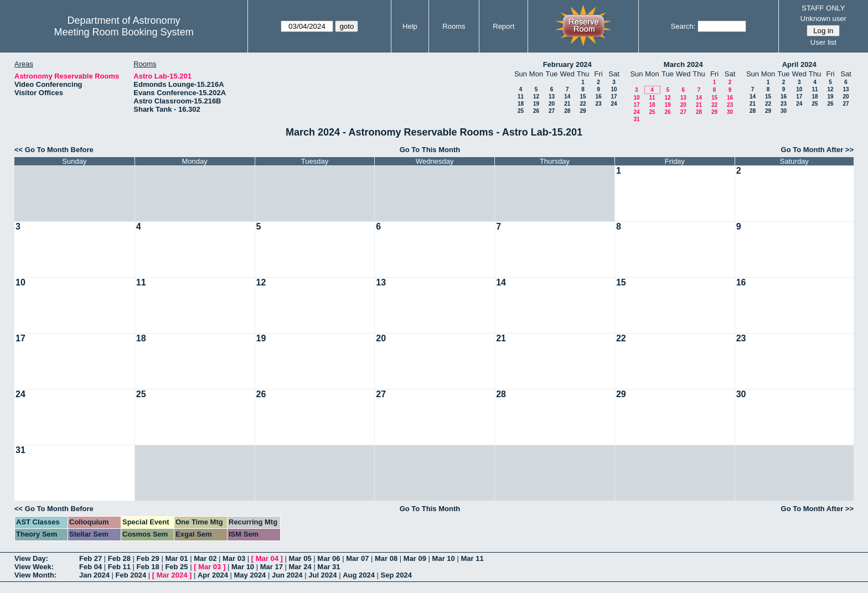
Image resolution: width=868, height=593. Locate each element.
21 (567, 104)
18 (521, 104)
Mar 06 (329, 558)
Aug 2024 (359, 575)
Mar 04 (267, 558)
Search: (683, 26)
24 (614, 104)
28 (567, 111)
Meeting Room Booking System (124, 32)
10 (614, 89)
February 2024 (567, 64)
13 (552, 97)
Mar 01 (176, 558)
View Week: (34, 567)
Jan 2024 (94, 575)
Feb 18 (148, 567)
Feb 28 (119, 558)
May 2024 (250, 575)
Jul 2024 (322, 575)
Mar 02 (205, 558)
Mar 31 (329, 567)
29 (583, 111)
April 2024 (799, 64)
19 (536, 104)
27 (552, 111)
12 (536, 97)
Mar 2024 (172, 575)
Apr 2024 (213, 575)
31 (636, 119)
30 (730, 112)
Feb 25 (176, 567)
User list (823, 42)
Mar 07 (357, 558)
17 (614, 97)
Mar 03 (234, 558)
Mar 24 (300, 567)
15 (583, 97)
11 (521, 97)
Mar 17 (272, 567)
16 (598, 97)
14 (567, 97)
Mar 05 (300, 558)
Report (503, 26)
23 (598, 104)
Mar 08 (386, 558)
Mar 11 (472, 558)
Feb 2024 (131, 575)
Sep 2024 (396, 575)
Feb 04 (91, 567)
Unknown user (823, 19)
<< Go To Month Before (54, 150)
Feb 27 (91, 558)
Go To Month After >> (817, 150)
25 (521, 111)
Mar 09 (415, 558)
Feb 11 (119, 567)
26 (536, 111)
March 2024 (683, 64)
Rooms (454, 26)
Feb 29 (148, 558)
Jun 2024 (287, 575)
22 (583, 104)
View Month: (35, 575)
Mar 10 (444, 558)
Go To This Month (430, 150)
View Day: (31, 558)
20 (552, 104)
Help (410, 26)
